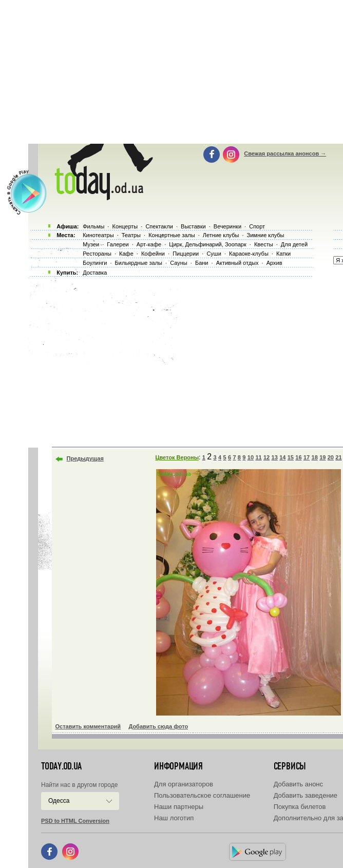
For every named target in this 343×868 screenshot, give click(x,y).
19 (322, 457)
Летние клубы (221, 235)
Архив (274, 263)
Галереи (118, 244)
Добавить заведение (306, 795)
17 (307, 457)
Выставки (193, 226)
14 (282, 457)
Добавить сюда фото (158, 726)
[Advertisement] (186, 359)
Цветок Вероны (177, 457)
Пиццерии (186, 254)
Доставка (95, 273)
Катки (283, 254)
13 (275, 457)
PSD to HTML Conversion (75, 821)
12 (266, 457)
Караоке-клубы (249, 254)
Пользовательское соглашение (202, 795)
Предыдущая (85, 458)
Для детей (294, 244)
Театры (131, 235)
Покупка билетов (300, 807)
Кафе (126, 254)
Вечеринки (227, 226)
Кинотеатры (98, 235)
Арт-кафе (149, 244)
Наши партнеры (179, 807)
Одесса (59, 801)
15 (291, 457)
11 (258, 457)
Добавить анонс (298, 784)
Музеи (91, 244)
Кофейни (153, 254)
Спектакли (159, 226)
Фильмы (93, 226)
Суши (214, 254)
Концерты (125, 226)
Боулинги (95, 263)
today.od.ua (61, 766)
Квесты (264, 244)
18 (315, 457)
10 (251, 457)
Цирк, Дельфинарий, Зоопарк (207, 244)
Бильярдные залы (139, 263)
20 (331, 457)
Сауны (179, 263)
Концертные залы (171, 235)
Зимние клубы (266, 235)
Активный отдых (237, 263)
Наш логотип (174, 818)
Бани (202, 263)
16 (298, 457)
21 (338, 457)
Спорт (257, 226)
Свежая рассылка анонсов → (285, 153)
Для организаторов (184, 784)
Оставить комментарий (88, 726)
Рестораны (97, 254)
